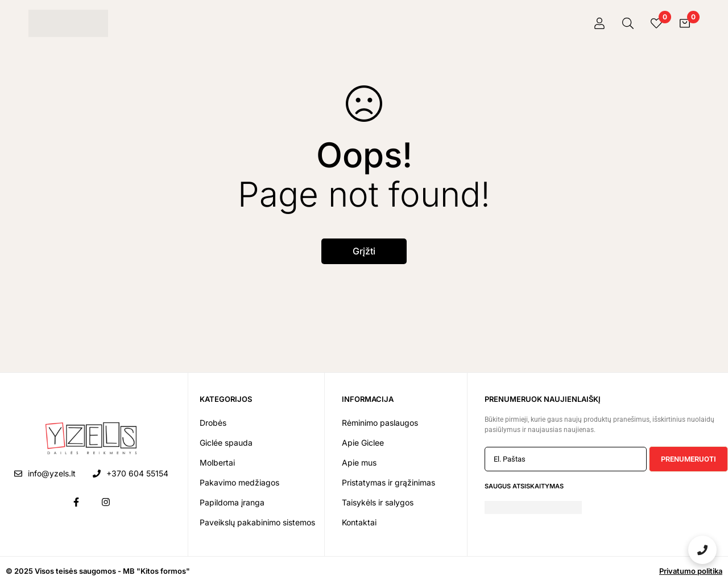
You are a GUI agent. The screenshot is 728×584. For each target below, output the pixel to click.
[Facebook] (76, 502)
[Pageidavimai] (656, 23)
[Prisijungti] (599, 23)
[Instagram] (106, 502)
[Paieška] (628, 23)
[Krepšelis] (685, 23)
